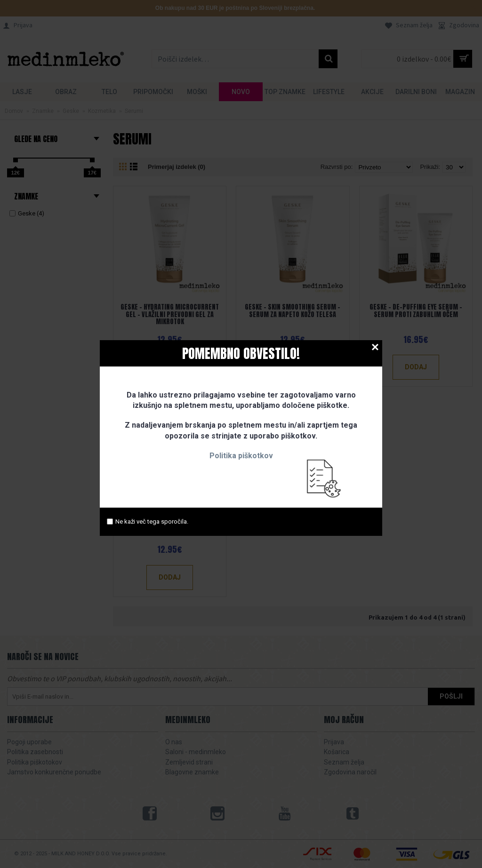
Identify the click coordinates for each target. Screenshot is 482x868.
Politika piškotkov (241, 456)
